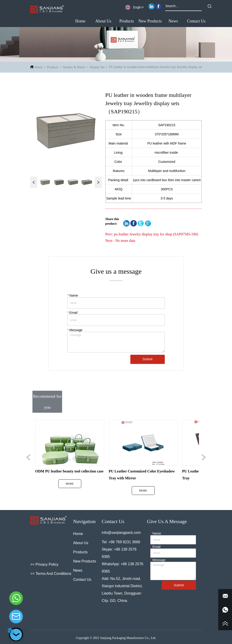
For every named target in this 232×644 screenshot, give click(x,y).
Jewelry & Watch (74, 67)
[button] (127, 21)
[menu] (138, 21)
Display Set (97, 67)
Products (53, 67)
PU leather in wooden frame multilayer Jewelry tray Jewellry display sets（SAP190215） (167, 67)
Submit (148, 359)
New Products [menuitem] (150, 21)
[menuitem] (127, 21)
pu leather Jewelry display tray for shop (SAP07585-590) (156, 234)
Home (39, 67)
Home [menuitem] (80, 21)
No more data (125, 241)
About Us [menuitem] (103, 21)
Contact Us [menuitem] (196, 21)
